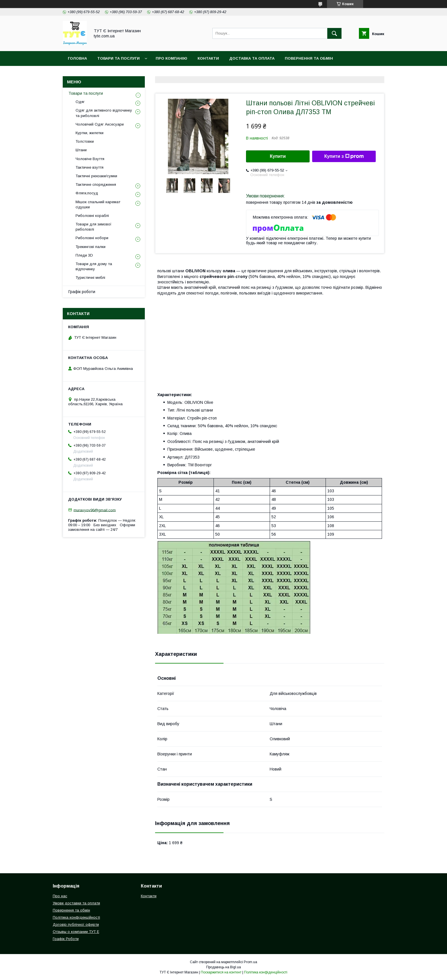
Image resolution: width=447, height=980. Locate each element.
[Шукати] (334, 33)
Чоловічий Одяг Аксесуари (100, 124)
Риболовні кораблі (92, 216)
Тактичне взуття (90, 167)
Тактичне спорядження (96, 184)
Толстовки (85, 141)
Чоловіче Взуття (90, 159)
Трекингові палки (91, 247)
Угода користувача (162, 73)
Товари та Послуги (118, 58)
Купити (278, 156)
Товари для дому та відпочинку (94, 266)
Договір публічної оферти (76, 924)
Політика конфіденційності (99, 73)
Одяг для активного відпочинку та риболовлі (104, 113)
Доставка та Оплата (252, 58)
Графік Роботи (66, 939)
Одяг (80, 102)
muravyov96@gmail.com (95, 510)
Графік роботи (82, 292)
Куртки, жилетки (90, 133)
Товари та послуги (86, 93)
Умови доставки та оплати (76, 903)
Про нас (60, 896)
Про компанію (171, 58)
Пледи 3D (84, 255)
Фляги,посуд (87, 193)
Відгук (201, 73)
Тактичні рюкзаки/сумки (96, 176)
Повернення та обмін (309, 58)
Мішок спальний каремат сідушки (98, 204)
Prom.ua (250, 962)
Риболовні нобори (92, 238)
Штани (81, 150)
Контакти (208, 58)
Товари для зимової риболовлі (94, 227)
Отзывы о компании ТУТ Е (76, 932)
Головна (77, 58)
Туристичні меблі (90, 278)
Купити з (344, 156)
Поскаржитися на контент (221, 972)
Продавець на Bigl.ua (223, 967)
